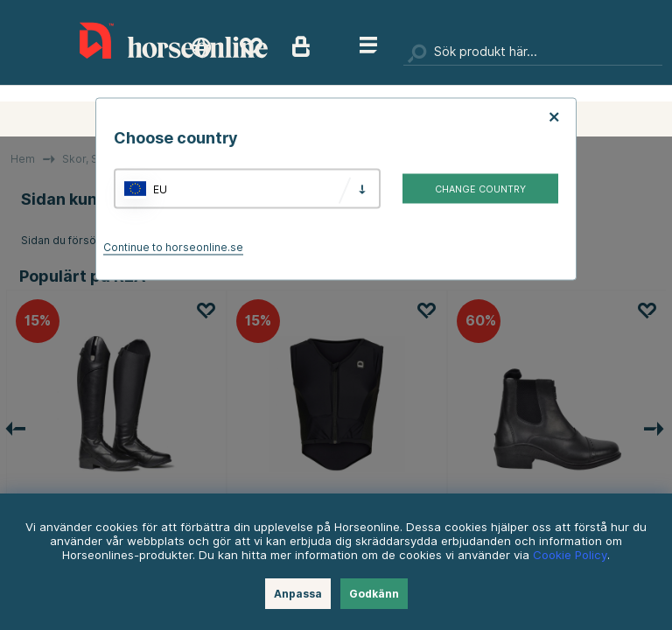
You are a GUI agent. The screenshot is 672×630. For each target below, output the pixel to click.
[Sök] (533, 52)
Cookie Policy (570, 555)
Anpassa (298, 594)
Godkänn (374, 594)
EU (160, 189)
